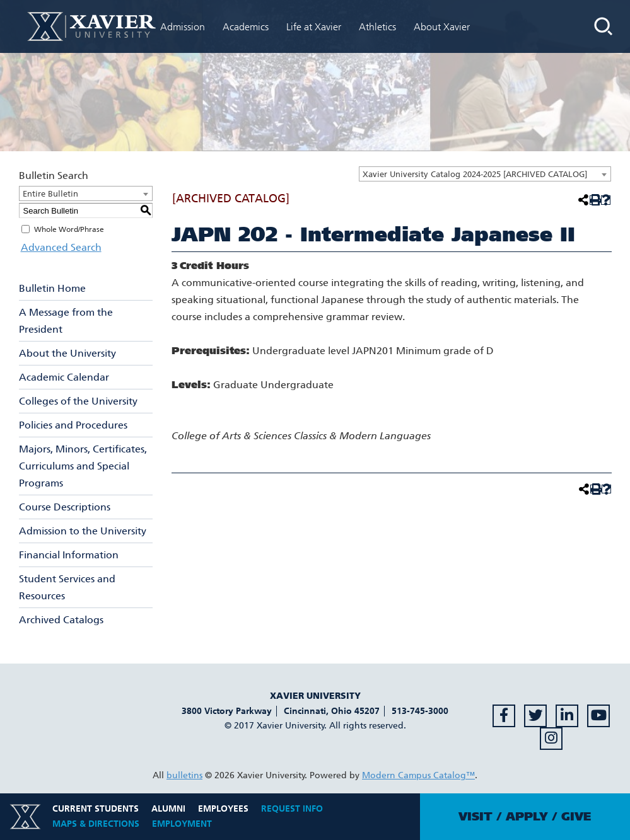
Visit (475, 817)
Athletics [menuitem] (377, 27)
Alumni (168, 809)
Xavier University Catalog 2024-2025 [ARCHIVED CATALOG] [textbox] (475, 174)
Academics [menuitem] (246, 27)
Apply (527, 817)
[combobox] (485, 174)
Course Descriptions (65, 507)
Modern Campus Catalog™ (418, 775)
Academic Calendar (64, 377)
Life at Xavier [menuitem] (314, 27)
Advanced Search (59, 247)
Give (576, 817)
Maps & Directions (96, 824)
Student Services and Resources (67, 587)
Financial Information (69, 555)
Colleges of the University (78, 401)
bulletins (184, 775)
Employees (223, 809)
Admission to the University (83, 531)
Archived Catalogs (61, 620)
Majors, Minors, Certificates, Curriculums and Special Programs (83, 466)
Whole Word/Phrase (69, 229)
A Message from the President (66, 321)
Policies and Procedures (73, 425)
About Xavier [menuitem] (442, 27)
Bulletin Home (52, 288)
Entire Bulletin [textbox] (50, 194)
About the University (67, 353)
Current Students (96, 809)
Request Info (292, 809)
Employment (182, 824)
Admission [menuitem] (183, 27)
